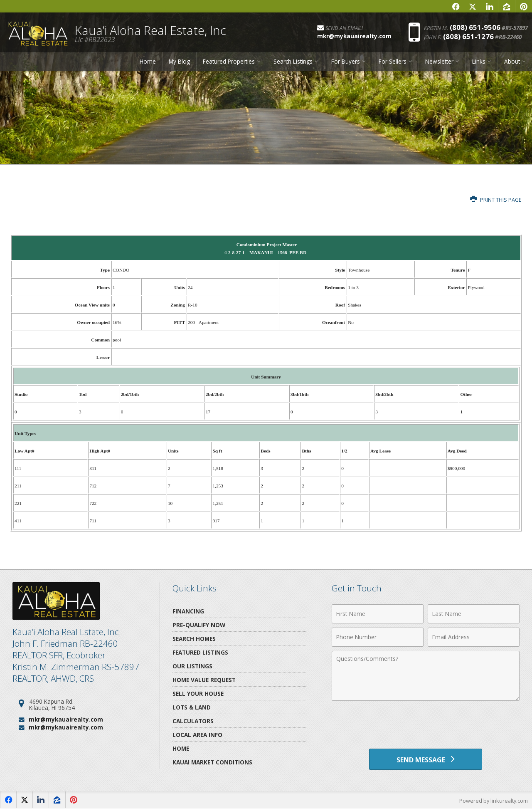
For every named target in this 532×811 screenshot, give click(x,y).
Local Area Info (197, 735)
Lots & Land (192, 707)
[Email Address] (474, 637)
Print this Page (496, 200)
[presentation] (426, 725)
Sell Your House (198, 694)
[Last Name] (474, 614)
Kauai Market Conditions (212, 762)
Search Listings (293, 63)
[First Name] (378, 614)
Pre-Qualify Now (199, 625)
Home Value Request (204, 680)
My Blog (179, 63)
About (512, 63)
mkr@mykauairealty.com (66, 719)
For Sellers (393, 63)
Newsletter (439, 63)
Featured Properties (229, 63)
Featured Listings (200, 652)
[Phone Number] (378, 637)
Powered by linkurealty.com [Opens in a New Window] (493, 803)
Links (479, 63)
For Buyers (346, 63)
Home (148, 63)
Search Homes (194, 639)
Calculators (193, 721)
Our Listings (192, 666)
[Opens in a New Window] (456, 6)
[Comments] (426, 676)
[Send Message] (425, 760)
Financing (188, 611)
